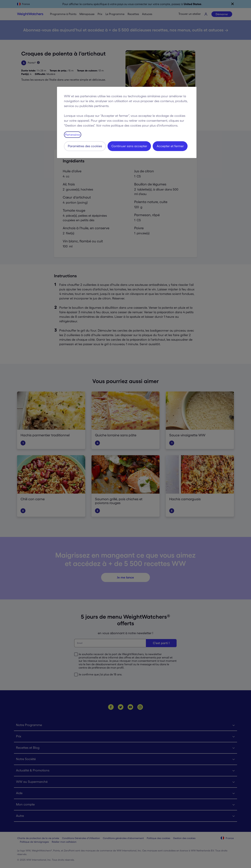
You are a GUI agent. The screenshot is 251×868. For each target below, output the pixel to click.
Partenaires (73, 135)
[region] (127, 122)
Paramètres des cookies (85, 146)
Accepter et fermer (170, 146)
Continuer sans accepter (129, 146)
